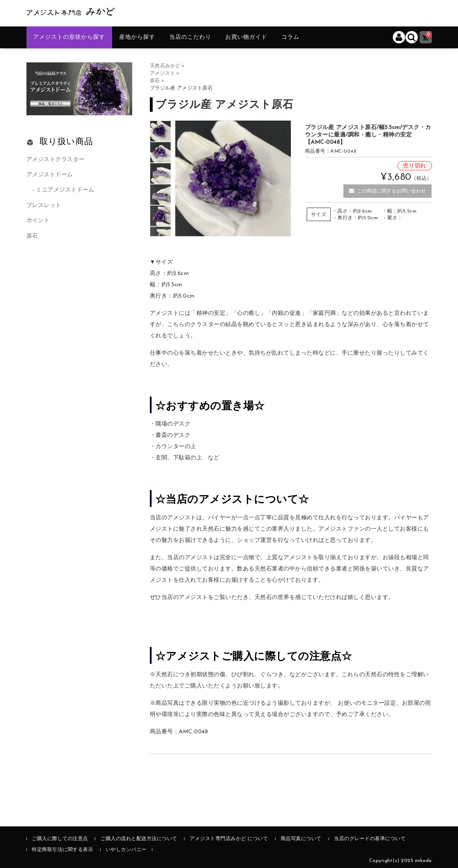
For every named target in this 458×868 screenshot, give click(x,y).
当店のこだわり (190, 37)
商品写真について (301, 839)
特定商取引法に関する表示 (62, 850)
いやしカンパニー (126, 850)
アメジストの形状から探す (69, 37)
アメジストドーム (50, 175)
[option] (160, 131)
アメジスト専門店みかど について (229, 839)
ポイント (38, 221)
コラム (290, 37)
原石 (32, 236)
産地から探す (137, 37)
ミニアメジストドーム (65, 190)
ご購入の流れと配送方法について (139, 839)
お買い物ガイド (246, 37)
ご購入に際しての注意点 (60, 839)
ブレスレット (44, 206)
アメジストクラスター (56, 160)
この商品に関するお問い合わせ (387, 191)
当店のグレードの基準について (370, 839)
